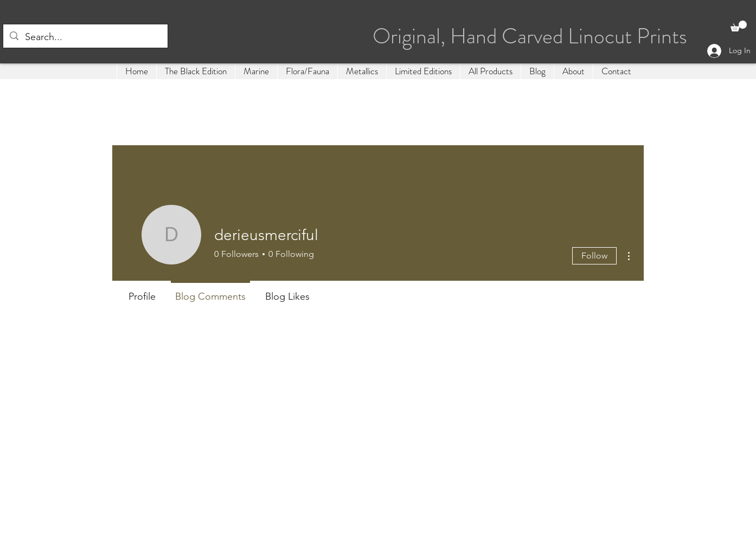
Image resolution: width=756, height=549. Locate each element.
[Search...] (85, 37)
